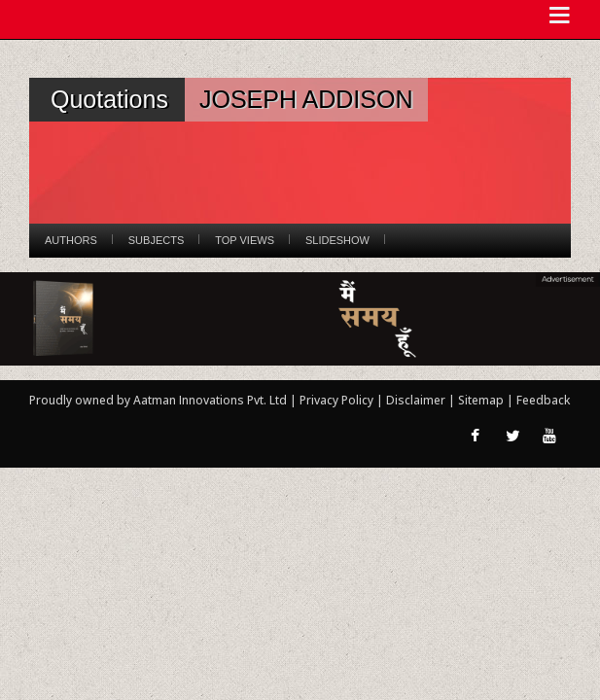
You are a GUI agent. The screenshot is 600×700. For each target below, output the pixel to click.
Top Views (245, 240)
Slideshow (337, 240)
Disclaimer (416, 400)
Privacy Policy (338, 400)
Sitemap (482, 400)
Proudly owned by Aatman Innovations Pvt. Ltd (158, 400)
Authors (71, 240)
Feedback (543, 400)
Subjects (156, 240)
